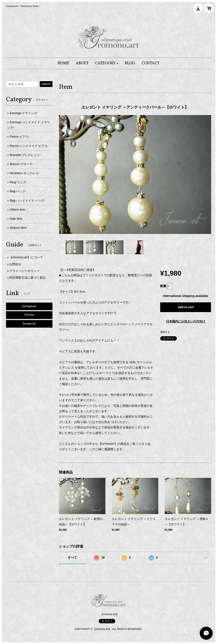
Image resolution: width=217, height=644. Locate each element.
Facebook (29, 324)
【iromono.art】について (26, 257)
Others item (17, 210)
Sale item (16, 219)
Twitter (29, 315)
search (46, 84)
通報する (165, 332)
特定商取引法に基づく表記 (27, 278)
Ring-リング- (18, 182)
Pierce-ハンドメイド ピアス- (29, 146)
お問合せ (15, 264)
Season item (18, 228)
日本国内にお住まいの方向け (186, 321)
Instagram (29, 306)
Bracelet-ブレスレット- (25, 155)
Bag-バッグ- (18, 191)
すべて (72, 557)
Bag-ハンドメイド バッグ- (27, 200)
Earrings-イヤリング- (24, 113)
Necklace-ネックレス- (25, 173)
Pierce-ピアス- (20, 137)
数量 (163, 286)
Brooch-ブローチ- (22, 164)
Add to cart (186, 307)
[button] (107, 63)
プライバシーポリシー (24, 271)
